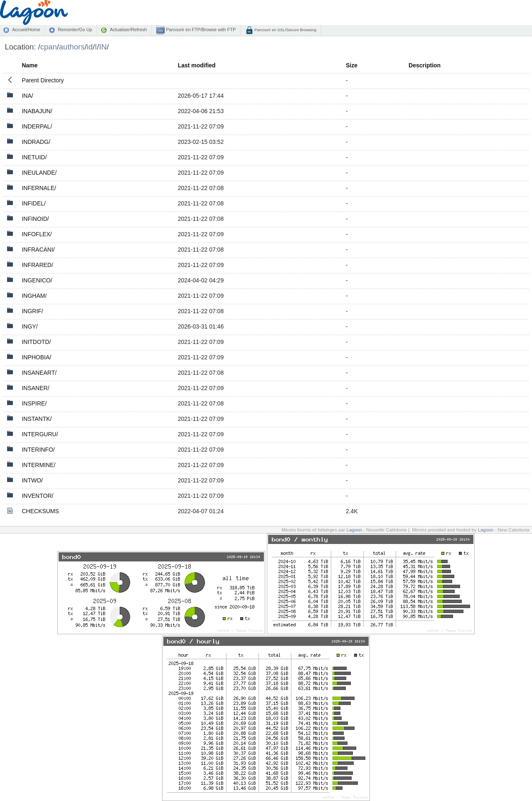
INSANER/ (35, 388)
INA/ (27, 96)
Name (30, 65)
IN (103, 47)
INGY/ (30, 326)
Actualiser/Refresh (128, 30)
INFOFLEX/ (37, 234)
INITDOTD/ (36, 342)
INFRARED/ (37, 265)
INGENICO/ (37, 280)
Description (425, 65)
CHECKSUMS (40, 511)
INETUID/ (34, 157)
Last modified (197, 65)
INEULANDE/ (39, 173)
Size (352, 65)
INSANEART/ (39, 373)
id (90, 47)
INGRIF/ (32, 311)
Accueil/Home (26, 30)
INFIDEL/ (34, 203)
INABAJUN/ (37, 111)
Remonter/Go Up (75, 30)
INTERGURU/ (40, 434)
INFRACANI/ (38, 250)
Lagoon (355, 530)
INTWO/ (32, 480)
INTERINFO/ (38, 450)
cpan (49, 47)
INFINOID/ (35, 219)
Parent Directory (43, 80)
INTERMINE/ (38, 465)
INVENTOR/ (37, 496)
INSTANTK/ (37, 419)
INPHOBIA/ (36, 357)
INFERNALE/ (39, 188)
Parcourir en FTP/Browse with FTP (200, 30)
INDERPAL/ (37, 126)
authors (72, 47)
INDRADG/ (36, 142)
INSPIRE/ (34, 403)
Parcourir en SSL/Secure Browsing (285, 30)
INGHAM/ (34, 296)
